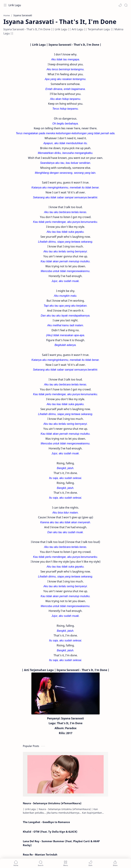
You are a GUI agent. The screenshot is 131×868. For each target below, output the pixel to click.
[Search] (126, 5)
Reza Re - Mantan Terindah (40, 854)
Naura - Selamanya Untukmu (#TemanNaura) (52, 803)
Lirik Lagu (15, 5)
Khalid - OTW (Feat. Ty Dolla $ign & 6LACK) (50, 832)
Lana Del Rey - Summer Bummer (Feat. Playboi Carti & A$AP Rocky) (61, 843)
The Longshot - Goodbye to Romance (46, 822)
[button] (120, 5)
